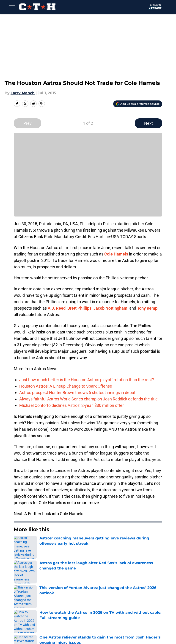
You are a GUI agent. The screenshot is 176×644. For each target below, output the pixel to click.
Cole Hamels (116, 254)
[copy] (42, 104)
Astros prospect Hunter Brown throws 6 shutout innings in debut (77, 393)
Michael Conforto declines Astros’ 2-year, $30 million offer (71, 405)
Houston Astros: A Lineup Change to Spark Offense (66, 386)
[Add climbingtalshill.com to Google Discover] (138, 104)
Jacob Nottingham (110, 308)
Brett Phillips (79, 308)
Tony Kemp (147, 308)
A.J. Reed (57, 308)
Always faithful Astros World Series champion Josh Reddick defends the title (88, 399)
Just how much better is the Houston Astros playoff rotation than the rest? (87, 380)
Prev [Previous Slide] (27, 123)
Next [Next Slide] (148, 123)
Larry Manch (23, 93)
